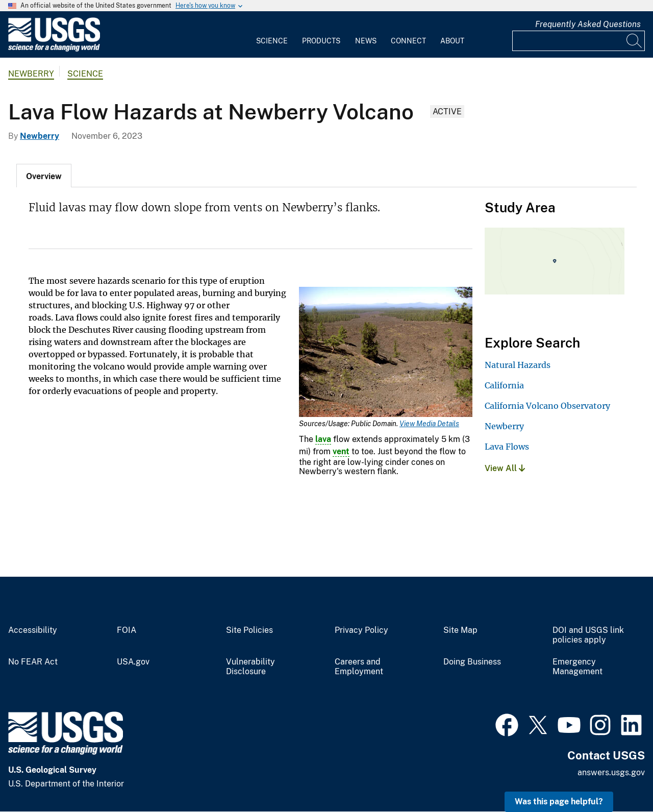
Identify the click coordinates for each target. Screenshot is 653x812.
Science (272, 41)
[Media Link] (386, 353)
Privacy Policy (361, 630)
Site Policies (249, 630)
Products (321, 41)
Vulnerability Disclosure (250, 667)
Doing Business (472, 662)
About (452, 41)
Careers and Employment (359, 667)
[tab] (44, 176)
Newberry (31, 74)
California (504, 385)
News (366, 41)
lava (323, 439)
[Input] (579, 41)
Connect (408, 41)
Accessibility (33, 630)
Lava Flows (507, 447)
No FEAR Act (33, 662)
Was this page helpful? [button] (559, 802)
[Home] (54, 49)
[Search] (635, 41)
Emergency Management (577, 667)
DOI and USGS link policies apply (588, 635)
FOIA (127, 630)
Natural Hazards (518, 365)
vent (341, 451)
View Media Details (429, 424)
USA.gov (133, 662)
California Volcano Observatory (547, 406)
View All (505, 468)
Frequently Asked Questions (588, 24)
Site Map (460, 630)
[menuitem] (272, 35)
